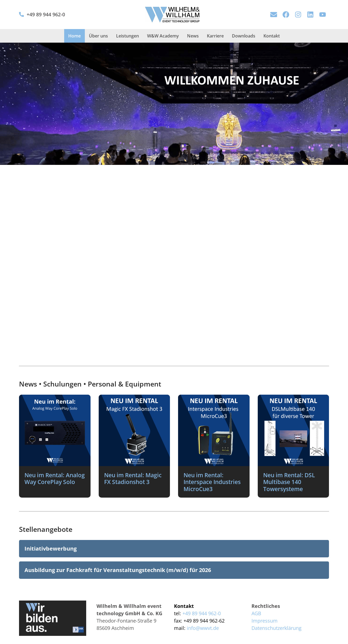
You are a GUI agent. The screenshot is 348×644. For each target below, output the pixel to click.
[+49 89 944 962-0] (21, 14)
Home (74, 36)
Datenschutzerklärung (276, 628)
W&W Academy (163, 36)
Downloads (244, 36)
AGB (256, 613)
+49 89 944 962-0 (46, 14)
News (193, 36)
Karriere (215, 36)
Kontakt (272, 36)
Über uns (98, 36)
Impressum (265, 621)
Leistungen (128, 36)
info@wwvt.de (203, 628)
